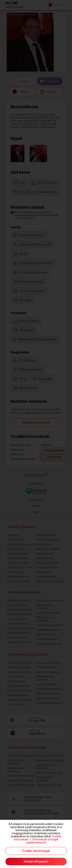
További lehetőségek (36, 851)
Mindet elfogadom (36, 862)
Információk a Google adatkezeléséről (42, 841)
